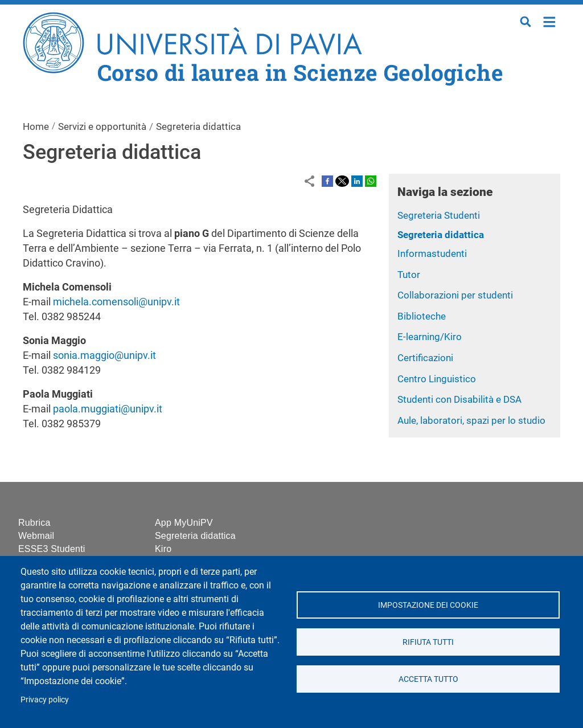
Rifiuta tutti (428, 642)
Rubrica (34, 523)
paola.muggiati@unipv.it (108, 409)
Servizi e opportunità (102, 126)
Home (550, 21)
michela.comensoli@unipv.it (116, 302)
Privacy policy (45, 700)
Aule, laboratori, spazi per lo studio (471, 420)
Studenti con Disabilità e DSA (459, 399)
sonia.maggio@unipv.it (104, 355)
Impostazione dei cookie (428, 605)
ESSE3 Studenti (52, 549)
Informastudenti (432, 253)
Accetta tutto (428, 679)
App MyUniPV (184, 523)
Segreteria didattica (441, 235)
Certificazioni (425, 358)
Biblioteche (422, 316)
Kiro (163, 549)
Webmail (36, 536)
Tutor (409, 275)
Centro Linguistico (437, 379)
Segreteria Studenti (439, 215)
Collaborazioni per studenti (455, 295)
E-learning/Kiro (430, 337)
